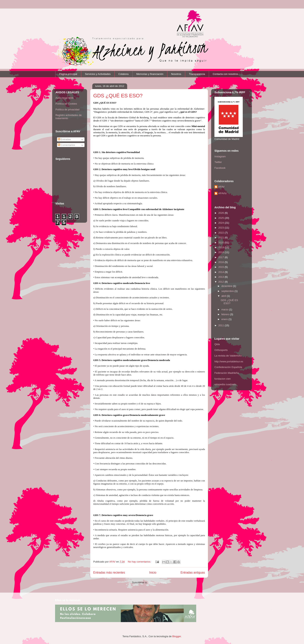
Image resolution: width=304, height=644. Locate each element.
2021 (222, 238)
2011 (222, 325)
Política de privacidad (67, 109)
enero (225, 319)
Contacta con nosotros (225, 74)
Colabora (123, 74)
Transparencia (197, 74)
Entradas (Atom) (157, 582)
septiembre (228, 291)
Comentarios (66, 145)
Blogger (177, 636)
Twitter (218, 162)
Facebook (220, 168)
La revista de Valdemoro (228, 356)
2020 (222, 243)
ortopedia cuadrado (225, 384)
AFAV (221, 187)
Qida (217, 344)
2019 (222, 247)
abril (224, 296)
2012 (222, 282)
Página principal (68, 74)
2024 (222, 223)
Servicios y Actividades (98, 74)
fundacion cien (223, 379)
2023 (222, 228)
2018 (222, 252)
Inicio (153, 573)
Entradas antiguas (193, 573)
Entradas (64, 139)
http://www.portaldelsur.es (229, 361)
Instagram (220, 156)
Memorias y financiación (150, 74)
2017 (222, 257)
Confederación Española (228, 367)
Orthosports (221, 350)
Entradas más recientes (109, 573)
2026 (222, 213)
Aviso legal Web (64, 98)
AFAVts (222, 193)
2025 (222, 218)
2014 (222, 272)
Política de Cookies (66, 104)
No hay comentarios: (140, 562)
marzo (225, 309)
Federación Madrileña (227, 373)
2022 (222, 233)
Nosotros (176, 74)
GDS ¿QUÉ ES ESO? (118, 96)
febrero (226, 314)
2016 (222, 262)
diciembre (227, 286)
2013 (222, 277)
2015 (222, 267)
